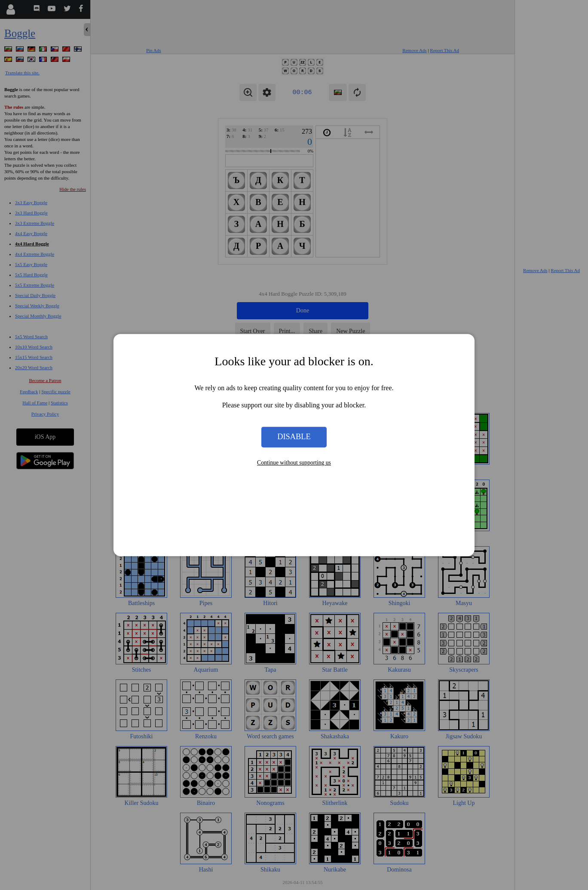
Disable (294, 437)
